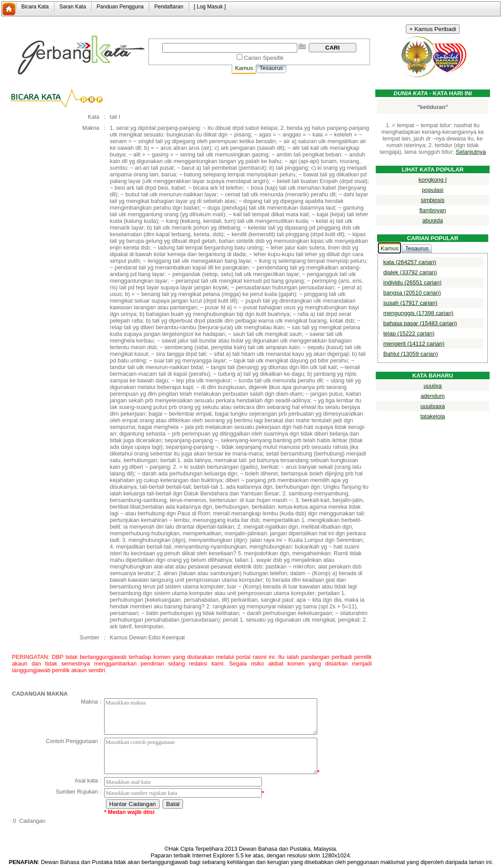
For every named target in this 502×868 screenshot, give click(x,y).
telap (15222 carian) (409, 333)
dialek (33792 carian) (410, 272)
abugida (432, 220)
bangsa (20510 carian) (412, 293)
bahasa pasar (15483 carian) (420, 323)
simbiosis (433, 200)
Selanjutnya (471, 152)
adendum (432, 396)
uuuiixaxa (433, 406)
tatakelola (433, 416)
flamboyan (433, 210)
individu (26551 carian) (412, 282)
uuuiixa (433, 386)
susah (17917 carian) (410, 303)
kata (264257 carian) (410, 262)
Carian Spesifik (264, 58)
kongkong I (433, 180)
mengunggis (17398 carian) (418, 313)
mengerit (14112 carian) (414, 344)
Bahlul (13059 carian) (411, 354)
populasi (432, 190)
